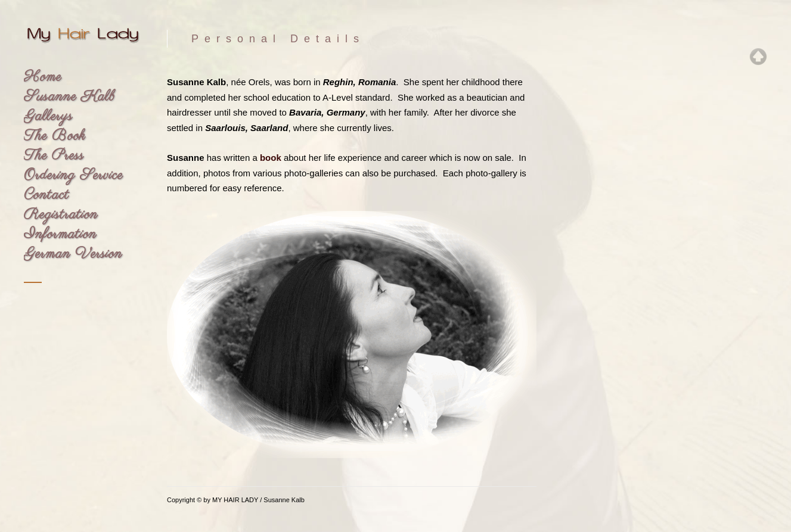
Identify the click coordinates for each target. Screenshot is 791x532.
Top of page (758, 57)
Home (43, 77)
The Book (55, 136)
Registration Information (61, 225)
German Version (73, 254)
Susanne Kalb (69, 97)
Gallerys (48, 116)
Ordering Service (73, 175)
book (271, 158)
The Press (54, 156)
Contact (46, 195)
